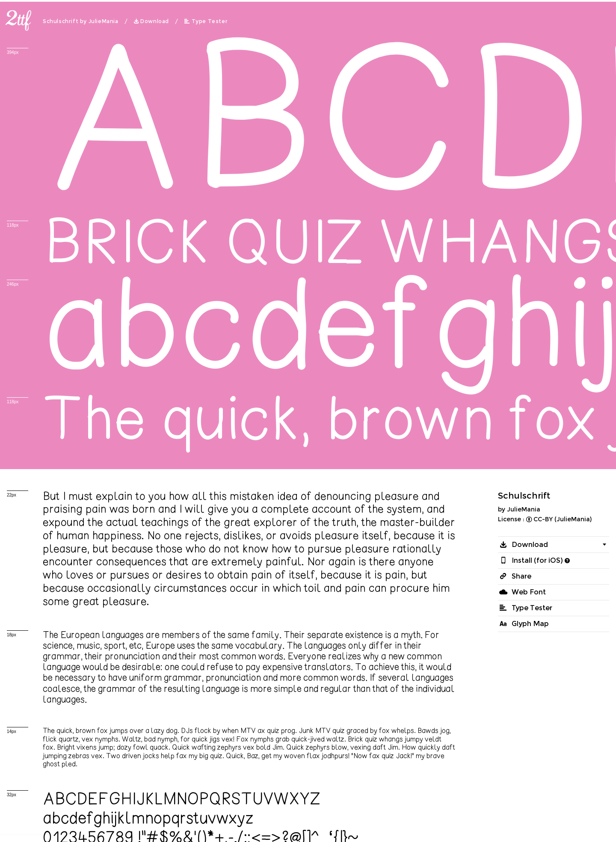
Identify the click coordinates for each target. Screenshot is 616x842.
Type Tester (210, 21)
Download (155, 21)
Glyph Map (530, 624)
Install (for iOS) (537, 560)
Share (521, 576)
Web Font (529, 592)
